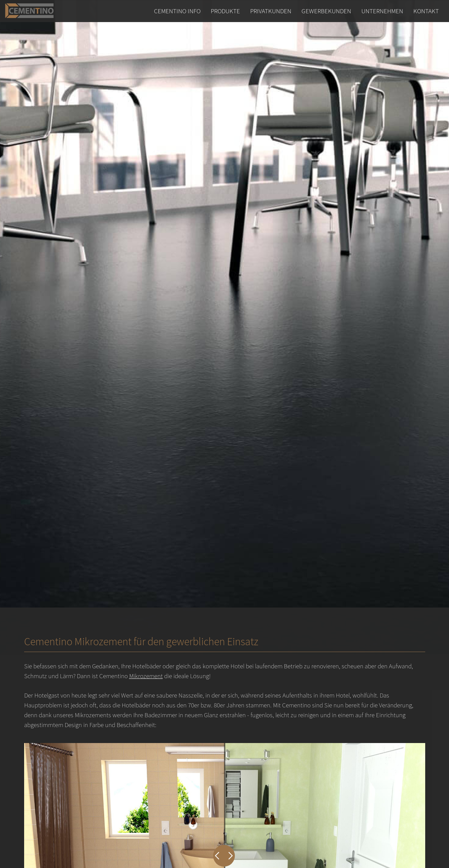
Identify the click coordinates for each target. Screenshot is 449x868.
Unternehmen (382, 11)
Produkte (225, 11)
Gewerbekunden (326, 11)
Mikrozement (146, 676)
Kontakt (426, 11)
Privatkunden (271, 11)
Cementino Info (177, 11)
